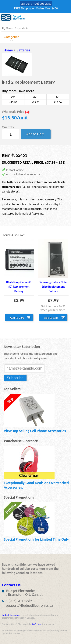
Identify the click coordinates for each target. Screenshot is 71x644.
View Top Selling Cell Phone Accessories (35, 431)
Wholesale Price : (16, 112)
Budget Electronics (11, 615)
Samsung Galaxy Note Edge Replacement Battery (53, 287)
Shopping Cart (55, 18)
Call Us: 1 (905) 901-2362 (36, 4)
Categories (12, 37)
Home (8, 50)
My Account (65, 18)
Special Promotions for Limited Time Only (36, 539)
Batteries (23, 50)
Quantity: (8, 127)
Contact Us (11, 585)
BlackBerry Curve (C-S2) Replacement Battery (19, 287)
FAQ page (37, 624)
